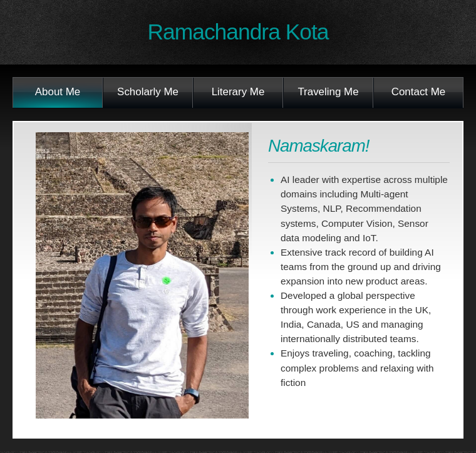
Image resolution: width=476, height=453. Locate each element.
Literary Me (238, 92)
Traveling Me (328, 92)
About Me (58, 92)
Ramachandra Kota (238, 32)
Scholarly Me (148, 92)
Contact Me (419, 92)
